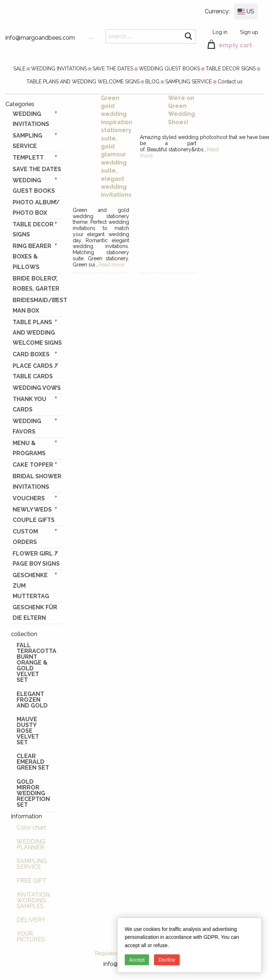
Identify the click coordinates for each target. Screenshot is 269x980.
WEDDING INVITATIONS (59, 69)
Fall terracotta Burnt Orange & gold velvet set (37, 663)
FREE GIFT (31, 881)
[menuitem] (19, 69)
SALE (19, 69)
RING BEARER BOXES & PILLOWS (32, 256)
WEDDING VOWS (37, 388)
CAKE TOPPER (33, 465)
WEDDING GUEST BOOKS (169, 69)
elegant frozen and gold (32, 700)
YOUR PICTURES (31, 937)
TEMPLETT (28, 158)
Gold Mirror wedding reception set (33, 793)
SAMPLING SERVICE (189, 82)
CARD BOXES (31, 354)
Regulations (109, 953)
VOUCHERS (29, 498)
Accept (137, 960)
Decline (167, 960)
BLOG (152, 82)
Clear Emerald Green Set (33, 762)
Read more (111, 265)
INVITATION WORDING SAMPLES (33, 900)
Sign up (249, 32)
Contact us (230, 82)
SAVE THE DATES (113, 69)
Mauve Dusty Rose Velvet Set (28, 731)
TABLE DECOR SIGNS (231, 69)
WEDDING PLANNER (31, 844)
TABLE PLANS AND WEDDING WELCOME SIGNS (83, 82)
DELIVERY (31, 920)
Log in (220, 32)
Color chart (31, 827)
